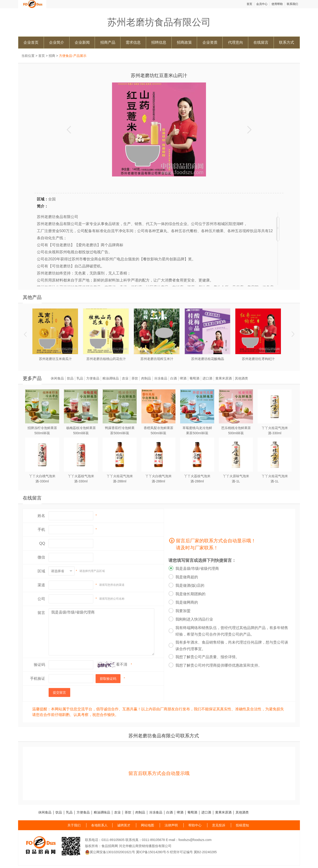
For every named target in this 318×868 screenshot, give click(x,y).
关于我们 (74, 825)
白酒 (174, 378)
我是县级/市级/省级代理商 (101, 632)
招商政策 (184, 42)
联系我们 (292, 4)
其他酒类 (241, 378)
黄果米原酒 (224, 378)
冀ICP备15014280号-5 (152, 852)
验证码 (39, 665)
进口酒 (207, 378)
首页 (249, 4)
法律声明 (171, 825)
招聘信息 (159, 42)
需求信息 (133, 42)
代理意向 (236, 42)
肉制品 (146, 378)
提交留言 (59, 692)
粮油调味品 (111, 378)
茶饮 (135, 378)
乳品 (80, 378)
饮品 (70, 378)
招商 (52, 56)
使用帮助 (277, 4)
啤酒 (183, 378)
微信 (41, 557)
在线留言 (261, 42)
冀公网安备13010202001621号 (110, 852)
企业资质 (210, 42)
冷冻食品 (161, 378)
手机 (41, 530)
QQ (42, 543)
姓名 (41, 516)
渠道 (41, 585)
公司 (41, 599)
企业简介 (57, 42)
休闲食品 (57, 378)
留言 (41, 613)
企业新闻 (82, 42)
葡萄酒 (194, 378)
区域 (41, 571)
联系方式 (287, 42)
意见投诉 (219, 825)
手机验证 (38, 678)
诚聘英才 (124, 825)
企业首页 (31, 42)
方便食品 (93, 378)
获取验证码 (108, 679)
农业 (125, 378)
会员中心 (262, 4)
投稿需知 (242, 825)
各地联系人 (99, 825)
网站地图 (147, 825)
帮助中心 (195, 825)
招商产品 (108, 42)
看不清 (122, 664)
